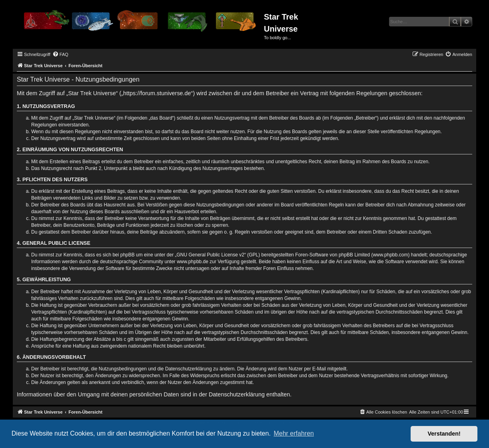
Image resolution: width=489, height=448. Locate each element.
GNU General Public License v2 (211, 255)
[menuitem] (60, 54)
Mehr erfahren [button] (294, 433)
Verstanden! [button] (444, 434)
